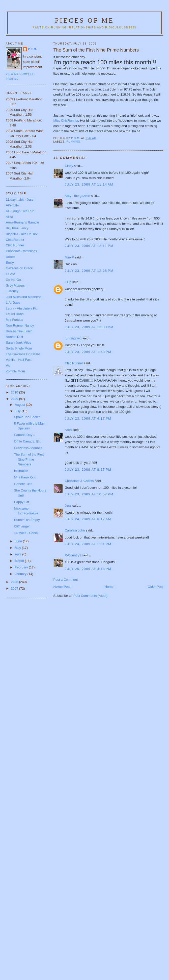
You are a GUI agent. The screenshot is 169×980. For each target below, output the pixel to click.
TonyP (69, 257)
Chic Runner (74, 363)
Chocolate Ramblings (21, 251)
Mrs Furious (15, 320)
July (18, 411)
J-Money (12, 291)
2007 (15, 588)
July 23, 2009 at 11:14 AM (89, 184)
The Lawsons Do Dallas (23, 354)
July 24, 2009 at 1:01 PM (88, 544)
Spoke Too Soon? (27, 417)
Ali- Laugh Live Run (20, 211)
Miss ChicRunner (66, 121)
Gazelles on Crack (19, 268)
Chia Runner (15, 240)
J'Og (68, 282)
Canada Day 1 (24, 435)
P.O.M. (33, 49)
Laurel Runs (15, 314)
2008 (15, 582)
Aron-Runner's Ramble (22, 222)
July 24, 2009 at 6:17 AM (88, 519)
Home (109, 587)
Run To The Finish (19, 331)
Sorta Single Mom (19, 348)
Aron (68, 430)
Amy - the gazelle (77, 196)
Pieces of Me (84, 20)
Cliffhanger (22, 526)
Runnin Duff (14, 337)
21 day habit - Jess (20, 199)
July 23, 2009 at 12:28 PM (89, 271)
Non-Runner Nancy (20, 325)
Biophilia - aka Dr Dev (22, 234)
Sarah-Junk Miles (18, 343)
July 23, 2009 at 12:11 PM (89, 246)
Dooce (11, 257)
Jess (68, 505)
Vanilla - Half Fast (19, 360)
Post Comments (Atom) (90, 596)
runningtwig (73, 338)
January (21, 574)
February (22, 567)
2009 (15, 399)
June (19, 541)
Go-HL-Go (13, 280)
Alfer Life (12, 205)
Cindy (69, 166)
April (19, 554)
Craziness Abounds (28, 448)
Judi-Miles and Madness (23, 297)
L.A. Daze (13, 303)
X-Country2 (73, 555)
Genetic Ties (23, 484)
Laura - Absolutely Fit (21, 308)
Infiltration (21, 471)
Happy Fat (21, 502)
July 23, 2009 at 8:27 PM (88, 470)
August (20, 405)
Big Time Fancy (17, 228)
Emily (10, 263)
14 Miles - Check (26, 533)
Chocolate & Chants (79, 481)
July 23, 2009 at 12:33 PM (89, 327)
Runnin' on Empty (27, 520)
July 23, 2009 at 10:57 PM (89, 494)
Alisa (9, 217)
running (73, 142)
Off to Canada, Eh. (27, 441)
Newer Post (62, 587)
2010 (15, 392)
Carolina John (75, 530)
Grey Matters (15, 285)
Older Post (156, 587)
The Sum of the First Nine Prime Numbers (29, 459)
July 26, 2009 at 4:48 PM (88, 569)
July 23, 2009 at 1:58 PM (88, 352)
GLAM (10, 274)
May (18, 548)
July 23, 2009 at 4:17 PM (88, 418)
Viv (8, 365)
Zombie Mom (15, 371)
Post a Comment (66, 580)
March (20, 561)
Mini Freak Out (25, 477)
